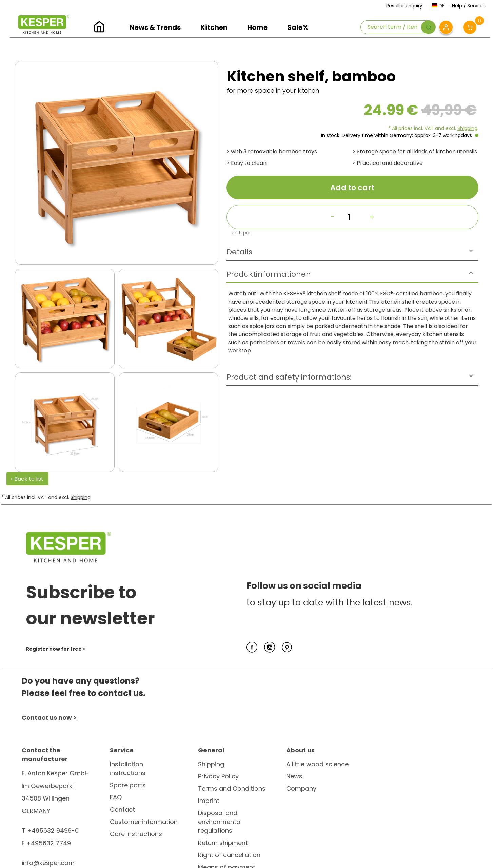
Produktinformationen (269, 274)
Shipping (467, 128)
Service (476, 6)
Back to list (29, 479)
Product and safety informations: (289, 377)
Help (457, 6)
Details (239, 252)
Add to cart (352, 188)
